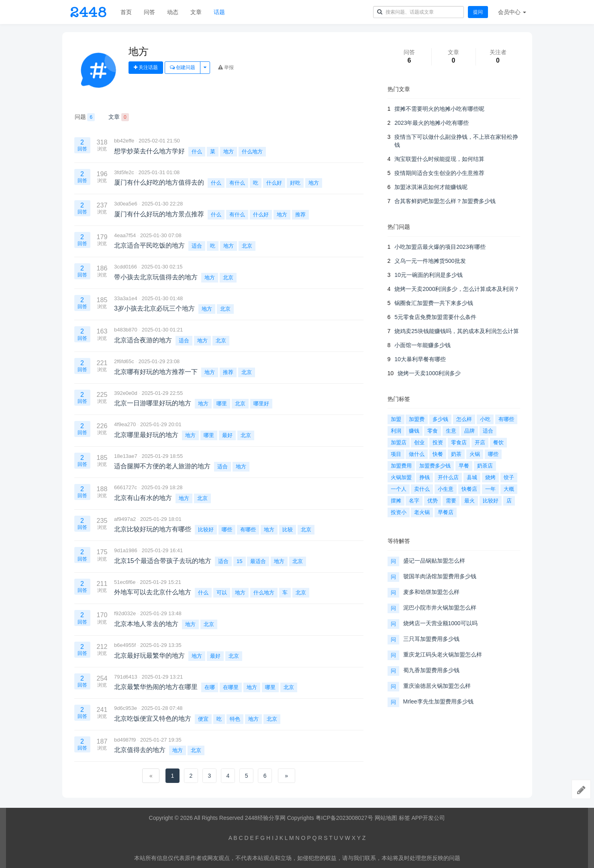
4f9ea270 (125, 424)
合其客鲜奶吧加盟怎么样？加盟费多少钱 (445, 201)
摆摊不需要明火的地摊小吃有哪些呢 (439, 109)
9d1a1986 (126, 550)
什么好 (274, 183)
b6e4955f (125, 645)
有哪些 (248, 530)
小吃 (485, 419)
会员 (512, 12)
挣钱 (425, 477)
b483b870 (126, 330)
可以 (222, 593)
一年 (490, 489)
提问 (478, 12)
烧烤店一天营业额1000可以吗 (440, 623)
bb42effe (124, 141)
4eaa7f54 (125, 235)
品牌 (469, 431)
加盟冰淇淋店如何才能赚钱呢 (431, 187)
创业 (419, 442)
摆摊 (396, 501)
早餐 (464, 466)
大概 (509, 489)
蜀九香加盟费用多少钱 (431, 670)
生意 (451, 431)
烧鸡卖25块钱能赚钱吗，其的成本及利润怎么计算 (457, 331)
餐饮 (498, 442)
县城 (472, 477)
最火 (469, 501)
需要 (451, 501)
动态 (173, 12)
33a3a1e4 (126, 298)
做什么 (417, 454)
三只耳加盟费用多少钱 (431, 639)
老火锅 (422, 512)
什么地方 (252, 151)
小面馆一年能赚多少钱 (423, 345)
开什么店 (448, 477)
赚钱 (414, 431)
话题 (219, 12)
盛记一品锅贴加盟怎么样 (434, 561)
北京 (247, 246)
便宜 (203, 719)
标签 (404, 818)
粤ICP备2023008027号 (344, 818)
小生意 (446, 489)
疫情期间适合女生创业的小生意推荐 (439, 173)
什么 (197, 151)
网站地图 (386, 818)
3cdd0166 (126, 267)
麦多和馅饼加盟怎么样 (431, 592)
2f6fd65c (124, 361)
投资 (438, 442)
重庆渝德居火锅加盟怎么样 (437, 686)
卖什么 (422, 489)
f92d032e (125, 613)
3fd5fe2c (124, 172)
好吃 (295, 183)
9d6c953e (126, 708)
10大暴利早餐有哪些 (420, 359)
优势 (433, 501)
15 (239, 561)
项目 (396, 454)
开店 (480, 442)
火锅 (475, 454)
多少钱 (440, 419)
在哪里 (231, 687)
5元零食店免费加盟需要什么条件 (435, 317)
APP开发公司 (428, 818)
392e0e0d (126, 393)
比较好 (206, 530)
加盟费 (417, 419)
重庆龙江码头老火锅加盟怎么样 (443, 655)
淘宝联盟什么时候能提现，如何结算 (439, 159)
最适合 (258, 561)
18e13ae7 (126, 456)
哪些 (227, 530)
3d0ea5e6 (126, 204)
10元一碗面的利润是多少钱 (429, 275)
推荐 (300, 214)
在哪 (210, 687)
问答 (149, 12)
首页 (126, 12)
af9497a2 (125, 519)
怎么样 (464, 419)
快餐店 (469, 489)
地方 (229, 151)
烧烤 (490, 477)
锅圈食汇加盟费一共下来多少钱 (434, 303)
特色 (235, 719)
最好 (227, 435)
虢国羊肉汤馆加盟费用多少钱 (440, 576)
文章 (196, 12)
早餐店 (446, 512)
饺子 (509, 477)
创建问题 (183, 67)
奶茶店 (485, 466)
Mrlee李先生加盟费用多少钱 (438, 701)
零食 (433, 431)
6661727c (126, 487)
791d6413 (126, 677)
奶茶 (456, 454)
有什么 (237, 183)
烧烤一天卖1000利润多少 (429, 373)
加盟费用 (401, 466)
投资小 (399, 512)
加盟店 (399, 442)
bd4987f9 (125, 740)
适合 (197, 246)
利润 (396, 431)
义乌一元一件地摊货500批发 (430, 261)
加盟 (396, 419)
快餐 (438, 454)
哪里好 (261, 404)
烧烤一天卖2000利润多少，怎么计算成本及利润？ (457, 289)
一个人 (399, 489)
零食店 (459, 442)
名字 (414, 501)
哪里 (222, 404)
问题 (85, 117)
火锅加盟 (401, 477)
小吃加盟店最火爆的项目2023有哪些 (440, 247)
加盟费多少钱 (435, 466)
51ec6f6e (125, 582)
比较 (288, 530)
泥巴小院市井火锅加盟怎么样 (440, 608)
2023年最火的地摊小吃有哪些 (432, 123)
